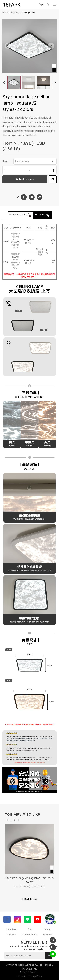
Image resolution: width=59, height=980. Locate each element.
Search (48, 5)
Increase (54, 170)
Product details (18, 215)
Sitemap (21, 976)
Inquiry (48, 929)
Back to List (31, 899)
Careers (11, 935)
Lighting (15, 13)
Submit (49, 955)
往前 (8, 820)
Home (5, 13)
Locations (11, 929)
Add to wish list (53, 179)
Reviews (48, 935)
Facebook (24, 197)
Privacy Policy (35, 976)
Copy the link (39, 196)
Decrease (5, 170)
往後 (18, 820)
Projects (40, 215)
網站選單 (54, 5)
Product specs (34, 161)
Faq (30, 929)
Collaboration (29, 935)
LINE (32, 197)
